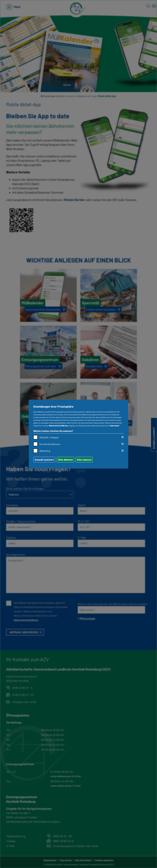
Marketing (45, 451)
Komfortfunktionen (50, 444)
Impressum (115, 426)
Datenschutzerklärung (58, 426)
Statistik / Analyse (49, 437)
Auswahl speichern (44, 460)
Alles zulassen (84, 460)
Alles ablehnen (65, 460)
